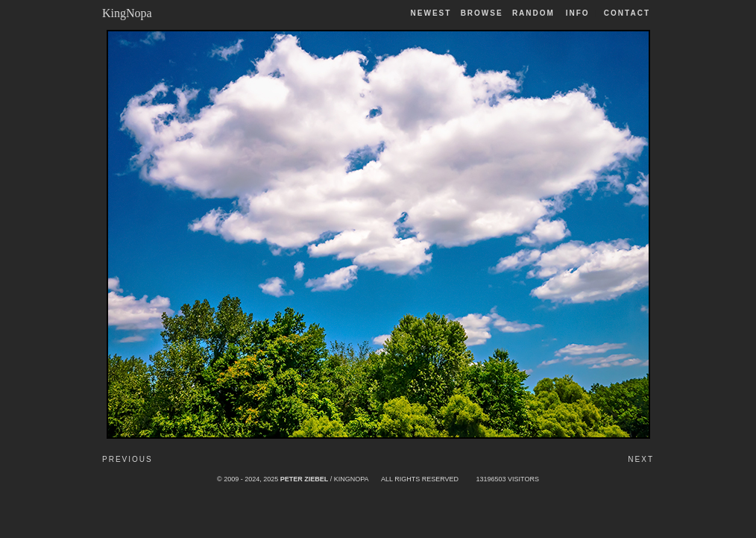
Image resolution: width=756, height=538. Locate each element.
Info (578, 13)
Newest (431, 13)
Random (535, 13)
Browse (482, 13)
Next (641, 459)
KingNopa (127, 13)
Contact (627, 13)
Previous (127, 459)
